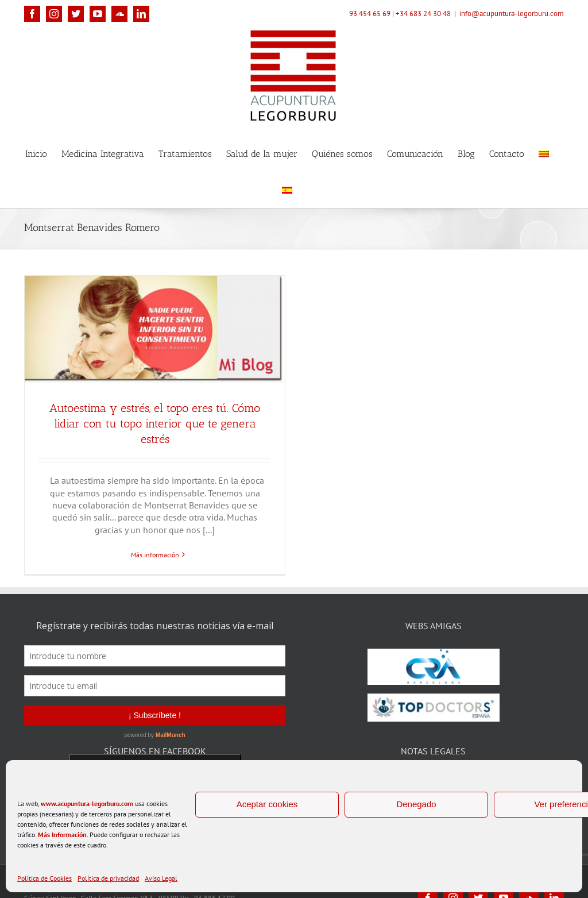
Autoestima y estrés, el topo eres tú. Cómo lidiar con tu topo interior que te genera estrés (155, 423)
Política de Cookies (45, 878)
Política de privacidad (108, 878)
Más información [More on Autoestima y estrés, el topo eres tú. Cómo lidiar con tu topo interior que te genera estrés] (155, 555)
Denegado (416, 804)
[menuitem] (544, 153)
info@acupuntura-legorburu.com (512, 14)
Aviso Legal (161, 878)
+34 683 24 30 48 (423, 14)
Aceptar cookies (267, 804)
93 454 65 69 (370, 14)
